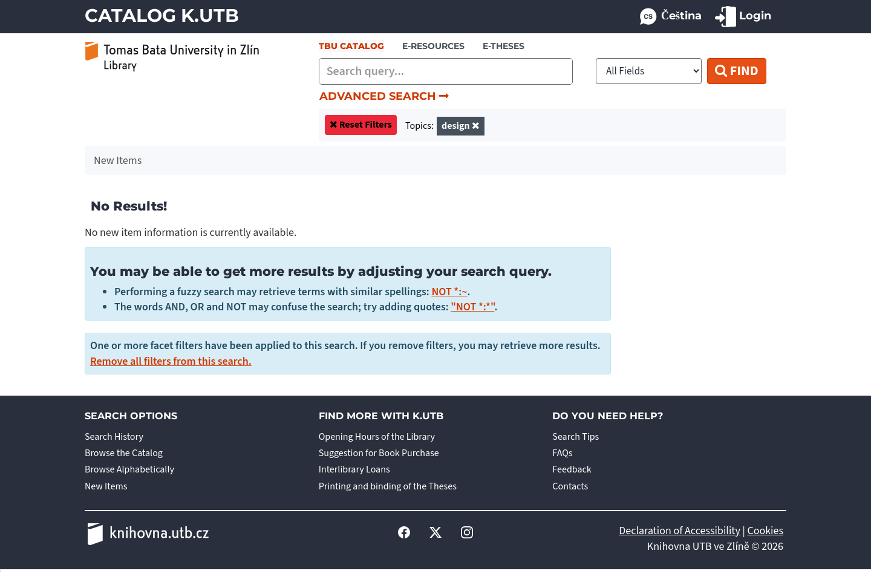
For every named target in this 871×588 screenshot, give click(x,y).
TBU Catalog (351, 46)
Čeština (670, 17)
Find (736, 71)
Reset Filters (366, 125)
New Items (106, 486)
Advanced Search (384, 96)
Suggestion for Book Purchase (379, 453)
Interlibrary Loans (354, 469)
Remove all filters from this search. (171, 361)
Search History (114, 437)
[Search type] (649, 71)
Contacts (570, 486)
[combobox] (446, 71)
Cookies (765, 531)
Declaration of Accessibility (680, 531)
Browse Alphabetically (129, 469)
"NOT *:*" (472, 307)
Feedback (572, 469)
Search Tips (576, 437)
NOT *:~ (449, 292)
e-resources (433, 46)
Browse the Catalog (124, 453)
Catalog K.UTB (162, 15)
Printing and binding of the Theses (388, 486)
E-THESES (504, 46)
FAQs (562, 453)
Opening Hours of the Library (377, 437)
